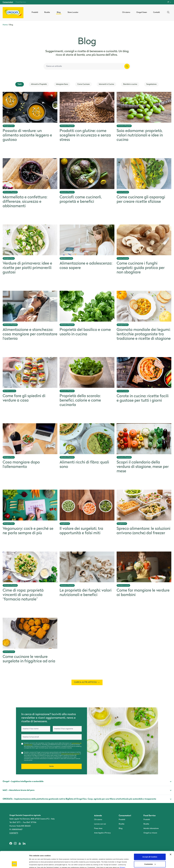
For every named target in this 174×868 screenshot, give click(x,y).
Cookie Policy (42, 855)
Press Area (98, 829)
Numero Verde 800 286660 (20, 826)
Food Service (21, 2)
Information (34, 864)
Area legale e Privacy (102, 833)
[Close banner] (171, 839)
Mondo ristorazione (151, 829)
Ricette (122, 824)
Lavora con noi (100, 824)
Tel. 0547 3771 (15, 823)
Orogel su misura (150, 833)
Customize (150, 849)
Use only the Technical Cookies (150, 856)
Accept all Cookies (150, 841)
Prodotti (122, 820)
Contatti (14, 833)
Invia (51, 766)
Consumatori (8, 2)
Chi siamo (98, 820)
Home (5, 25)
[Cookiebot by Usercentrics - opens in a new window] (14, 864)
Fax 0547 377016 (30, 823)
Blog (121, 829)
